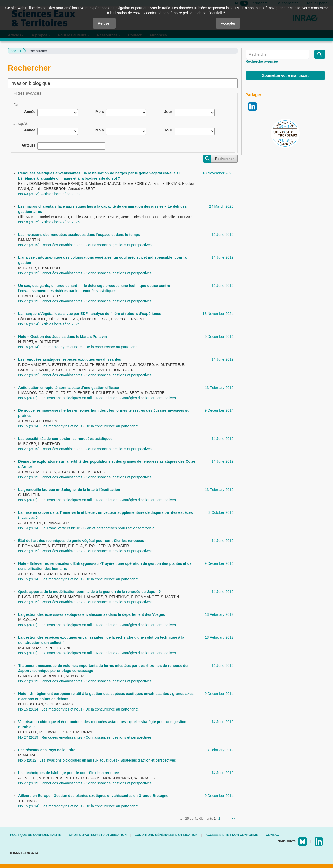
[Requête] (277, 54)
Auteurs (28, 145)
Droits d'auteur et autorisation (98, 835)
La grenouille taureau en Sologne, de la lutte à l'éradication (69, 490)
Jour (168, 112)
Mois (100, 112)
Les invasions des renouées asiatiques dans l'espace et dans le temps (79, 235)
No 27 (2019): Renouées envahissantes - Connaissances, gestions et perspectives (85, 245)
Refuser (104, 23)
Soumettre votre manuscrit (285, 75)
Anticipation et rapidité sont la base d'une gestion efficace (69, 388)
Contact (273, 835)
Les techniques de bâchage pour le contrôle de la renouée (69, 773)
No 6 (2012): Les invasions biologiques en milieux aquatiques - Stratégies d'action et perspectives (97, 398)
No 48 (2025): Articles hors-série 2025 (49, 222)
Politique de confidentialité (36, 835)
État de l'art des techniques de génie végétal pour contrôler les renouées (81, 541)
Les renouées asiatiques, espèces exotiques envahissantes (70, 359)
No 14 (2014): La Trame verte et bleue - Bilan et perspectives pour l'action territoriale (86, 528)
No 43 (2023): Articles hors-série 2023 (49, 194)
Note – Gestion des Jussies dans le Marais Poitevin (63, 337)
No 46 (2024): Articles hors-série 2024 (49, 324)
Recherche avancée (262, 61)
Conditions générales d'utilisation (166, 835)
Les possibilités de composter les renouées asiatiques (65, 439)
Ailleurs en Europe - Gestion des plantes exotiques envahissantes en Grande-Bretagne (93, 796)
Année (30, 112)
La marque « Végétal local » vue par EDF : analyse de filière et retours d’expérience (90, 314)
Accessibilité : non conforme (232, 835)
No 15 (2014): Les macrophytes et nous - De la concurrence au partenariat (78, 347)
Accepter (228, 23)
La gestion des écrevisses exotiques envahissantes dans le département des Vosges (92, 614)
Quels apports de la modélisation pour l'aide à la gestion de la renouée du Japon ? (89, 592)
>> (233, 818)
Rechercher (225, 159)
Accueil (16, 51)
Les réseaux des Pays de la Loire (47, 750)
